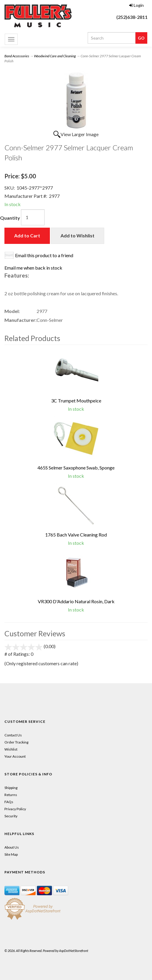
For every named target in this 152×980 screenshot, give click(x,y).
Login (137, 5)
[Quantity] (33, 217)
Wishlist (11, 749)
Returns (11, 795)
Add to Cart (27, 235)
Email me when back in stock (33, 268)
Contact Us (13, 735)
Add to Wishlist (77, 235)
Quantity (10, 218)
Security (11, 816)
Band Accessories (17, 56)
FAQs (9, 802)
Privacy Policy (15, 809)
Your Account (15, 756)
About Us (12, 847)
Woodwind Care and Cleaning (55, 56)
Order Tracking (16, 742)
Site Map (11, 854)
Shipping (11, 788)
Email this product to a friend (44, 255)
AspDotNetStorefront (74, 951)
